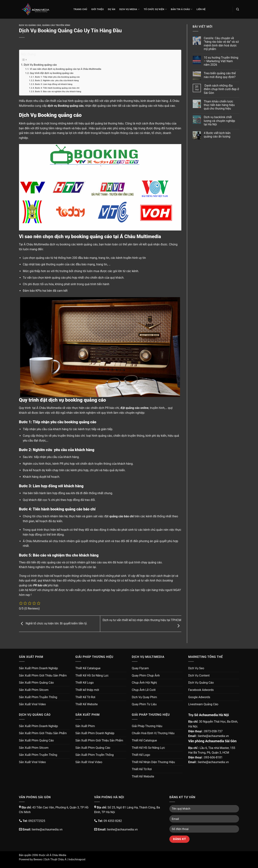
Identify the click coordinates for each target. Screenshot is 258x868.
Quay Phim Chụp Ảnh (146, 675)
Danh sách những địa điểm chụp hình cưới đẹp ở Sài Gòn (221, 89)
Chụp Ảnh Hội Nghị (144, 683)
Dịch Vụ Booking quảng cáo (40, 65)
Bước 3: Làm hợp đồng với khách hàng (54, 84)
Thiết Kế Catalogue (88, 668)
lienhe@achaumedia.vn (213, 736)
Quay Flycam (140, 668)
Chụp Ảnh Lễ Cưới (144, 690)
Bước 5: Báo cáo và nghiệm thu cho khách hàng (58, 91)
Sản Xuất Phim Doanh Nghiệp (39, 668)
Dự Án (112, 9)
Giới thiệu (97, 9)
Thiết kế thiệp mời (87, 690)
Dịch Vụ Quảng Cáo (30, 25)
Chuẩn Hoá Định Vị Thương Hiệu (153, 733)
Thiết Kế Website (87, 704)
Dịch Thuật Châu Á (55, 860)
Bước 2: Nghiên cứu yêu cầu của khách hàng (57, 80)
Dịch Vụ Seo (196, 668)
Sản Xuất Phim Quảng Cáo (36, 683)
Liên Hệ (201, 9)
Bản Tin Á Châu (182, 9)
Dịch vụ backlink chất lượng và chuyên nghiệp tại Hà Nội (219, 121)
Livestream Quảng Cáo (203, 704)
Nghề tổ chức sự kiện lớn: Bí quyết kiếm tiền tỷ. (53, 623)
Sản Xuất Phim (85, 726)
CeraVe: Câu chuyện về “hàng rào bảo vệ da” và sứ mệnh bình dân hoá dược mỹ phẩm (221, 44)
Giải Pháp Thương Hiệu (147, 726)
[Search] (238, 9)
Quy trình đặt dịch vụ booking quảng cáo (52, 73)
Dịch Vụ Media (130, 9)
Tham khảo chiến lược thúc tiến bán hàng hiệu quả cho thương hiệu (219, 105)
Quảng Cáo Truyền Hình (56, 25)
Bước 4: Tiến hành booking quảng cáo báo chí (57, 88)
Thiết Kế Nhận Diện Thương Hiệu (153, 762)
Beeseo (38, 860)
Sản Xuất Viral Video (32, 704)
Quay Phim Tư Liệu (144, 704)
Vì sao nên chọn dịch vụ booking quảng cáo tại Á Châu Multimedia (65, 69)
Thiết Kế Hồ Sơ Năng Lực (92, 675)
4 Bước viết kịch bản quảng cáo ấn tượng (217, 135)
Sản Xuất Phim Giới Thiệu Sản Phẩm (43, 675)
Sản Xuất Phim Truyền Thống (38, 697)
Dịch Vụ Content (199, 675)
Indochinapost (77, 860)
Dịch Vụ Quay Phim (144, 697)
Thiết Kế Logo (85, 683)
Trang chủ (80, 9)
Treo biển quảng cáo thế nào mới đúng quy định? (220, 75)
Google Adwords (199, 697)
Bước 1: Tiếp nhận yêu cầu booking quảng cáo (57, 77)
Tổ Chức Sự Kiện (155, 9)
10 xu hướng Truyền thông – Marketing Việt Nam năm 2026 (221, 61)
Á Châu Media (58, 855)
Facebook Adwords (201, 690)
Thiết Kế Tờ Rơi (85, 697)
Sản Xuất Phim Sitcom (34, 690)
